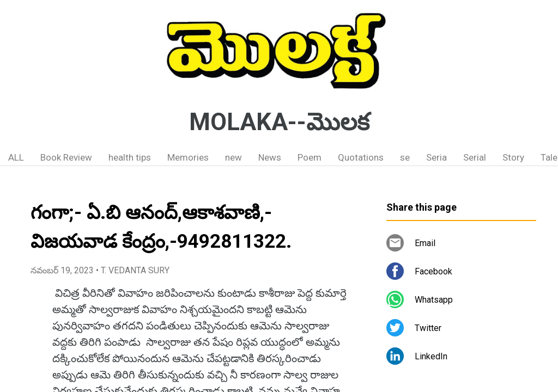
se (405, 157)
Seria (436, 157)
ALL (16, 157)
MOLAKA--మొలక (279, 122)
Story (513, 157)
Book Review (66, 157)
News (270, 157)
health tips (130, 157)
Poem (310, 157)
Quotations (361, 157)
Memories (188, 157)
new (233, 157)
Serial (475, 157)
